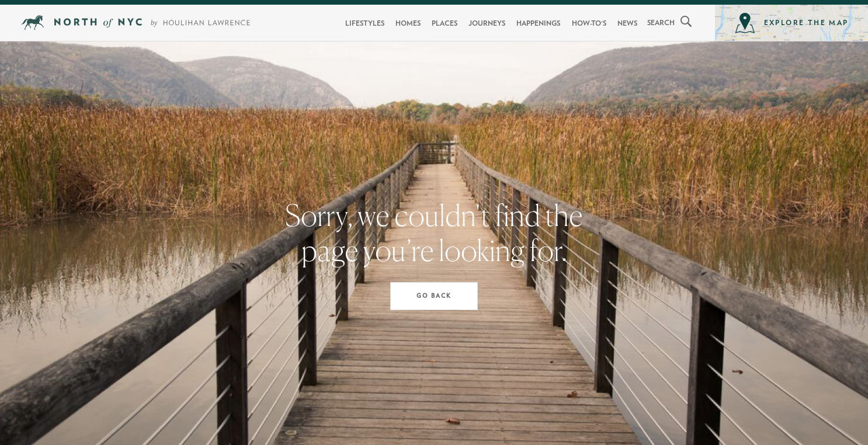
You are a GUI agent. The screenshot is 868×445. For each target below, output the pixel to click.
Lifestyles (365, 23)
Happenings (538, 23)
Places (445, 23)
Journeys (487, 23)
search (661, 23)
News (627, 23)
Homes (408, 23)
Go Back (434, 296)
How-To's (589, 23)
